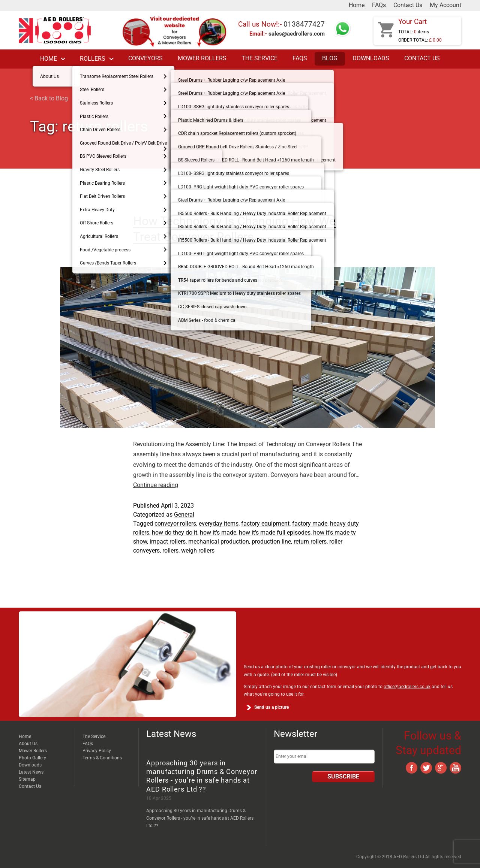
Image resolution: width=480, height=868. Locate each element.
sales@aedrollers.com (297, 34)
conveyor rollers (175, 524)
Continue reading (156, 485)
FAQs (379, 5)
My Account (445, 5)
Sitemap (27, 779)
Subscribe (343, 777)
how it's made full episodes (275, 533)
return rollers (310, 542)
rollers (170, 551)
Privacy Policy (97, 751)
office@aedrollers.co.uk (407, 687)
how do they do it (175, 533)
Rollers (98, 59)
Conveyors (145, 58)
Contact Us (408, 5)
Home (357, 5)
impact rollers (168, 542)
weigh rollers (198, 551)
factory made (310, 524)
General (184, 515)
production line (271, 542)
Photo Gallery (32, 758)
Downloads (371, 58)
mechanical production (219, 542)
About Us (28, 744)
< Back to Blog (49, 98)
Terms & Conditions (102, 758)
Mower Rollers (202, 58)
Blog (330, 58)
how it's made (218, 533)
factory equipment (265, 524)
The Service (259, 58)
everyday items (219, 524)
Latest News (31, 772)
